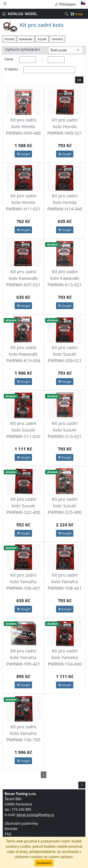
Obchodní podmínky (21, 823)
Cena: (9, 59)
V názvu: (11, 69)
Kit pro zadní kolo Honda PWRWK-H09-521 (65, 126)
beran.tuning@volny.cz (35, 815)
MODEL (31, 14)
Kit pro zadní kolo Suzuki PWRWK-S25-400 (65, 506)
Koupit (23, 154)
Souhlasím (44, 863)
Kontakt (11, 829)
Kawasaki (26, 39)
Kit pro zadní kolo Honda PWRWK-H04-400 (23, 126)
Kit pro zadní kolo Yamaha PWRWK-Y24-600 (65, 657)
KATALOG (15, 14)
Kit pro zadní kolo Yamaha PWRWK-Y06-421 (23, 582)
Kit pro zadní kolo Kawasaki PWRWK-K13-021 (65, 278)
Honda (9, 39)
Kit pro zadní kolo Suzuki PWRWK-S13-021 (65, 430)
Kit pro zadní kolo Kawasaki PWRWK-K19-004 (23, 354)
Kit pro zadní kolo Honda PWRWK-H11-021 (23, 202)
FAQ (8, 834)
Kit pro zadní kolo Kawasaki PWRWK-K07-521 (23, 278)
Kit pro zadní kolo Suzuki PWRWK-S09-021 (65, 354)
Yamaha (57, 39)
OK (79, 80)
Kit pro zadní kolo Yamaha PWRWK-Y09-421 (23, 657)
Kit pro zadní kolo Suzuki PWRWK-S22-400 (23, 506)
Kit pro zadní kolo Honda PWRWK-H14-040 (65, 202)
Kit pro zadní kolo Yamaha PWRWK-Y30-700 (23, 733)
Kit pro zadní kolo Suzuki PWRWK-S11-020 (23, 430)
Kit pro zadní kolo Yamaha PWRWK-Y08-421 (65, 582)
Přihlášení (65, 4)
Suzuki (42, 39)
